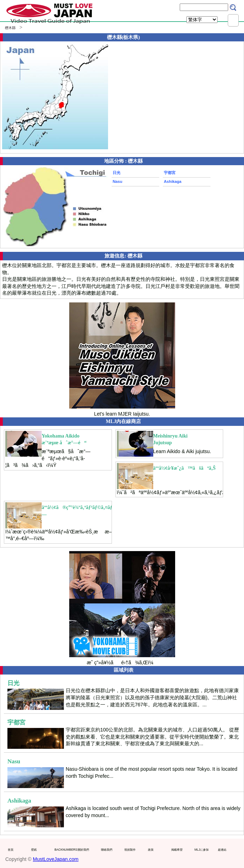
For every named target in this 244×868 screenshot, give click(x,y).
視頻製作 (130, 850)
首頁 (11, 850)
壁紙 (34, 850)
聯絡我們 (107, 850)
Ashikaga (173, 181)
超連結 (222, 850)
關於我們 (83, 850)
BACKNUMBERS (64, 850)
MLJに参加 (202, 850)
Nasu (117, 181)
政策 (151, 850)
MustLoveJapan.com (56, 859)
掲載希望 (177, 850)
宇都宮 (170, 173)
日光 (117, 173)
